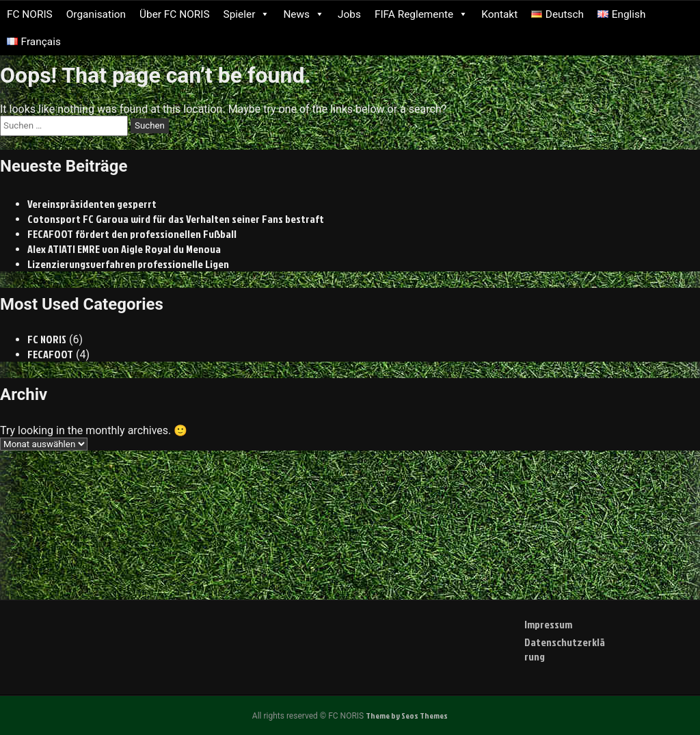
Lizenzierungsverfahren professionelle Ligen (128, 264)
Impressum (548, 624)
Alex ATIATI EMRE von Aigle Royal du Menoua (125, 249)
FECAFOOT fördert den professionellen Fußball (132, 234)
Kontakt (499, 14)
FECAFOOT (51, 354)
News (304, 14)
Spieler (247, 14)
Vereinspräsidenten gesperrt (92, 204)
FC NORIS (30, 14)
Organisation (96, 14)
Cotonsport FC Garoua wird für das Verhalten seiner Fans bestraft (176, 219)
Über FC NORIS (175, 14)
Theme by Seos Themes (407, 716)
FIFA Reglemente (421, 14)
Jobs (349, 14)
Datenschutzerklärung (565, 649)
